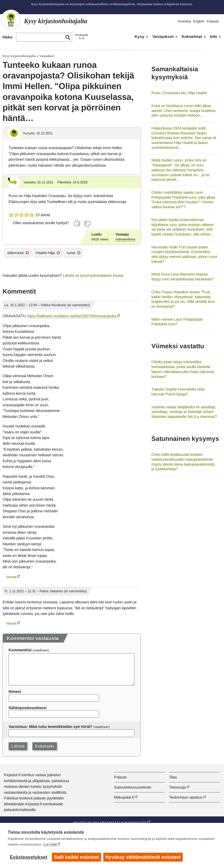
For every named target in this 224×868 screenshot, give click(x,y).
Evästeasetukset (29, 857)
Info (214, 36)
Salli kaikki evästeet (77, 857)
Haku (7, 37)
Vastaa (11, 577)
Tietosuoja (177, 787)
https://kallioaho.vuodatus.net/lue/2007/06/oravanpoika (72, 316)
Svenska (184, 21)
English (199, 21)
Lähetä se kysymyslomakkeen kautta (93, 275)
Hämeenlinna (125, 239)
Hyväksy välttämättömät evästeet (143, 857)
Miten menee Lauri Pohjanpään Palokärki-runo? (177, 322)
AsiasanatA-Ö (81, 36)
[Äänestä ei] (87, 224)
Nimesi (15, 691)
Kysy (140, 36)
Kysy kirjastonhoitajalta (19, 56)
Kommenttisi (20, 650)
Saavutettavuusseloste (133, 787)
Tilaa (173, 777)
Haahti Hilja (45, 253)
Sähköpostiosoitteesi (28, 708)
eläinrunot (15, 253)
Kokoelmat (192, 36)
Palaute (120, 777)
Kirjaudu (213, 21)
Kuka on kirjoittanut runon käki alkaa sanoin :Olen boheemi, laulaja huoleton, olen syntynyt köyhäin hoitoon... (184, 110)
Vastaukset (163, 36)
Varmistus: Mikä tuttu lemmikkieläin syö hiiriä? (50, 727)
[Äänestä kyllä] (77, 223)
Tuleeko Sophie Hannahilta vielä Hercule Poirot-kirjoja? (178, 392)
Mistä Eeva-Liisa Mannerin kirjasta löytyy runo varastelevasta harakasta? (182, 277)
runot (71, 253)
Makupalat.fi (124, 797)
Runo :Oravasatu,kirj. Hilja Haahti (179, 93)
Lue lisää (50, 845)
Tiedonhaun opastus (186, 797)
